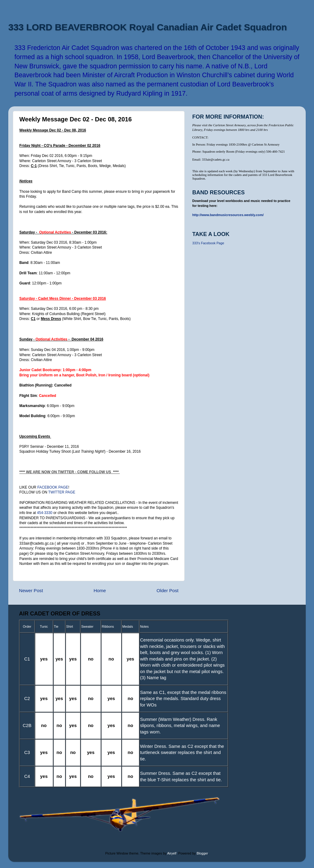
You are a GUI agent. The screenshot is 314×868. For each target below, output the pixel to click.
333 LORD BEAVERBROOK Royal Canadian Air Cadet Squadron (147, 27)
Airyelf (172, 853)
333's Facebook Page (208, 243)
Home (100, 590)
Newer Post (31, 590)
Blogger (202, 853)
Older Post (168, 590)
